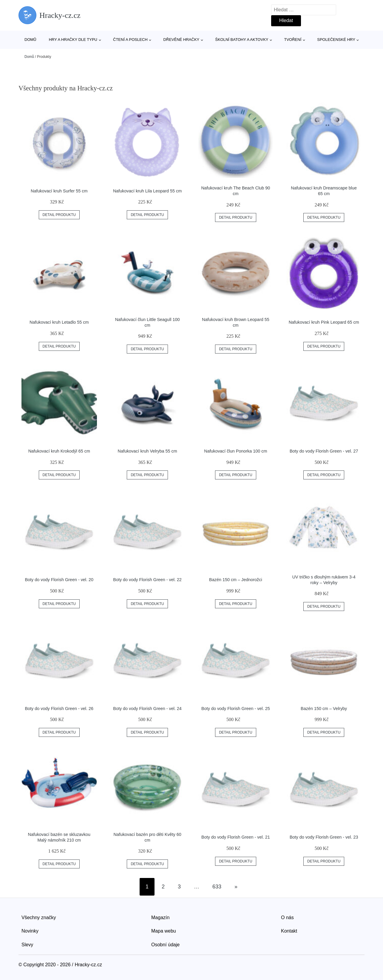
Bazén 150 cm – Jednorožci (236, 580)
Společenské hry (336, 40)
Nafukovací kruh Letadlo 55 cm (59, 322)
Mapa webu (164, 931)
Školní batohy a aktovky (242, 40)
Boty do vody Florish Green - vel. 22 (147, 580)
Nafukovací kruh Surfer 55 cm (59, 191)
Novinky (30, 931)
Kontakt (289, 931)
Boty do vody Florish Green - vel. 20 (59, 580)
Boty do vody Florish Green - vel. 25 (236, 709)
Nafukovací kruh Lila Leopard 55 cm (147, 191)
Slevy (27, 945)
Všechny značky (39, 918)
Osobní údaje (165, 945)
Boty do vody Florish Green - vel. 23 (324, 837)
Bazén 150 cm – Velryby (324, 709)
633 (217, 887)
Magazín (160, 918)
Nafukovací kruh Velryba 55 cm (148, 451)
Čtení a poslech (130, 40)
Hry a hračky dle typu (73, 40)
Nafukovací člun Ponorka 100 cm (235, 451)
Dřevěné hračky (182, 40)
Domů (30, 40)
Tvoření (293, 40)
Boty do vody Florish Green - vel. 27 (324, 451)
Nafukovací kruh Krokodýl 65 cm (59, 451)
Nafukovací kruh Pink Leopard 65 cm (324, 322)
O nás (287, 918)
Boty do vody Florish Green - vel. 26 (59, 709)
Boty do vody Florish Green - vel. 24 (147, 709)
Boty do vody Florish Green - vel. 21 (236, 837)
